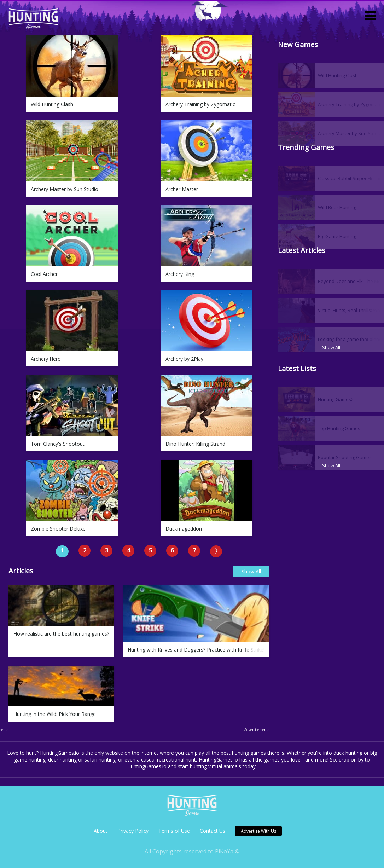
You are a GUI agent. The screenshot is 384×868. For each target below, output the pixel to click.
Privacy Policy (133, 831)
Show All (251, 571)
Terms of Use (174, 831)
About (101, 831)
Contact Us (213, 831)
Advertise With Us (258, 831)
